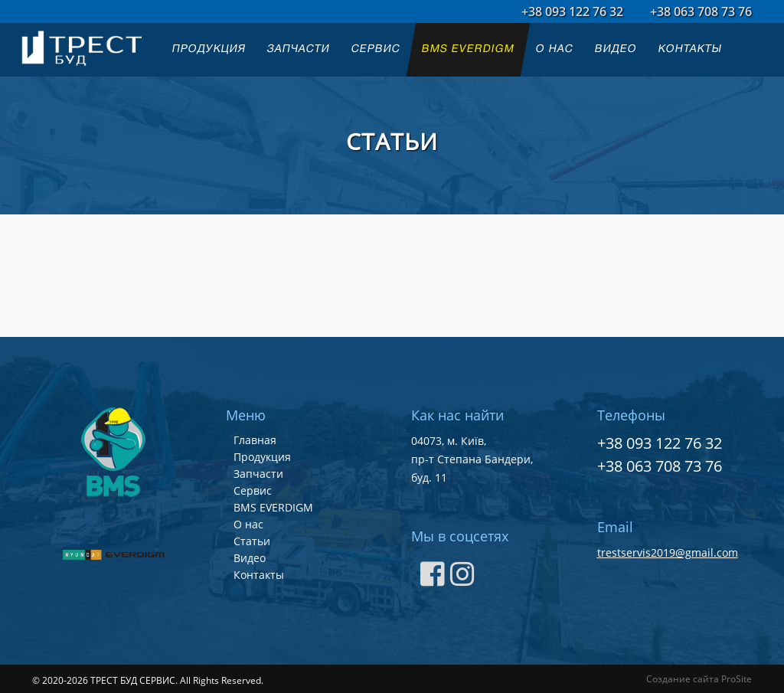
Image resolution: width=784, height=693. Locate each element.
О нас (248, 524)
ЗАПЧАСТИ (299, 49)
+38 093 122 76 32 (572, 11)
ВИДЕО (616, 49)
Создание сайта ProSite (699, 679)
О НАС (555, 49)
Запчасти (258, 474)
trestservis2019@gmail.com (668, 552)
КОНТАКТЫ (690, 49)
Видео (250, 558)
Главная (255, 440)
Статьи (252, 541)
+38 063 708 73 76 (701, 11)
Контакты (259, 575)
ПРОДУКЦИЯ (209, 49)
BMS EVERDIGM (468, 49)
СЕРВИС (376, 49)
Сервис (253, 490)
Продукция (262, 457)
